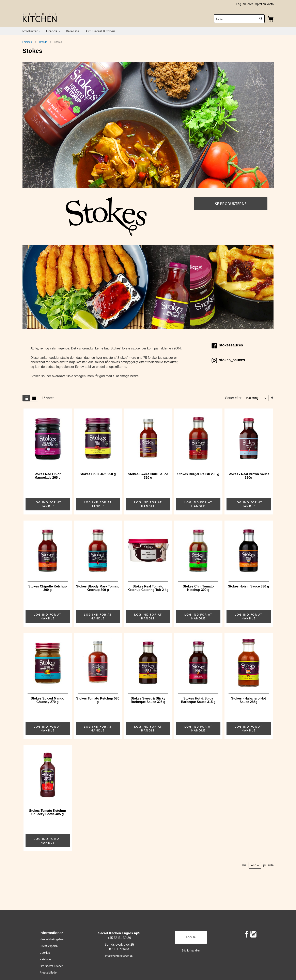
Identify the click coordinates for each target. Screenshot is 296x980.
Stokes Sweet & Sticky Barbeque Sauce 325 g (148, 700)
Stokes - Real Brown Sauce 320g (248, 476)
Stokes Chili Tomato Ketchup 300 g (198, 588)
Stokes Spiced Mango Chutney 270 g (48, 700)
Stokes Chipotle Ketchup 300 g (48, 588)
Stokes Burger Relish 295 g (198, 474)
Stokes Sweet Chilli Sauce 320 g (148, 476)
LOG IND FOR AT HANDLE (48, 504)
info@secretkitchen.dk (119, 956)
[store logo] (40, 17)
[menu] (148, 31)
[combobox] (239, 19)
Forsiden (28, 42)
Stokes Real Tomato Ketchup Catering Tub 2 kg (148, 588)
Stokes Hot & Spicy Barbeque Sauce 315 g (198, 700)
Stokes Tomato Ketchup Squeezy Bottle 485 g (48, 812)
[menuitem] (31, 31)
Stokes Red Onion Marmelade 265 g (48, 476)
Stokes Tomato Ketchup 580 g (98, 700)
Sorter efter (233, 398)
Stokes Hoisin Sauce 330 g (248, 586)
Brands (43, 42)
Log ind (241, 4)
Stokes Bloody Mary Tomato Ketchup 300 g (98, 588)
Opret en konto (264, 4)
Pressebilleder (49, 973)
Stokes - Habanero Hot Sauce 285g (249, 700)
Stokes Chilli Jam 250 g (98, 474)
